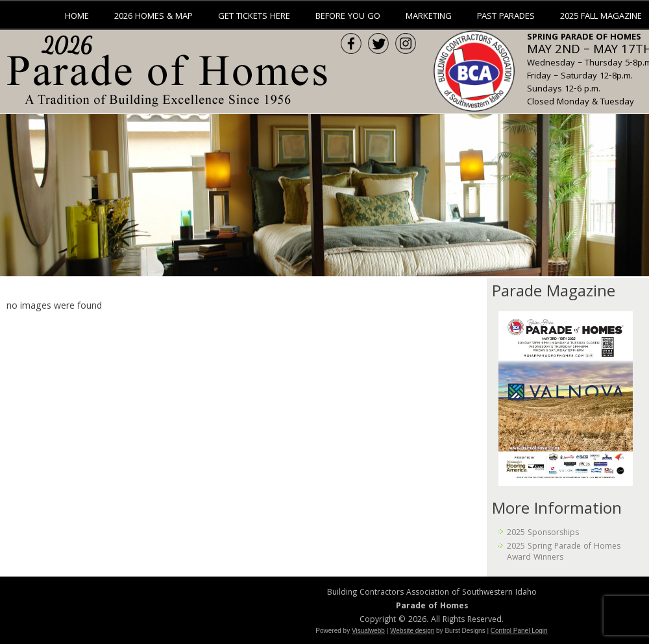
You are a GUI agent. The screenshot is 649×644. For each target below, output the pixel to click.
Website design (412, 631)
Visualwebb (368, 631)
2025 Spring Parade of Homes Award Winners (564, 552)
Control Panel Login (519, 631)
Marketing (429, 17)
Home (77, 17)
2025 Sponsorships (543, 533)
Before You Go (348, 17)
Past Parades (506, 17)
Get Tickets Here (254, 17)
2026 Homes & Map (153, 17)
